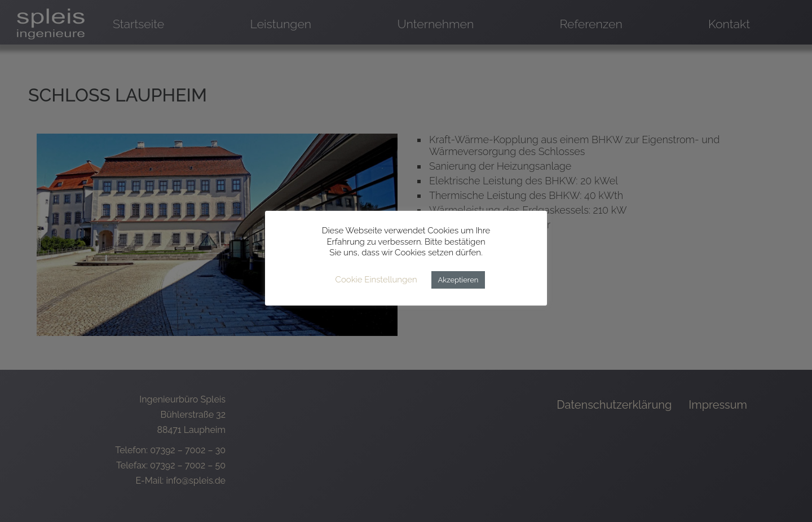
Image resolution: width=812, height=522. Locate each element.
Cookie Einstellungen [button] (376, 280)
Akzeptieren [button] (458, 280)
